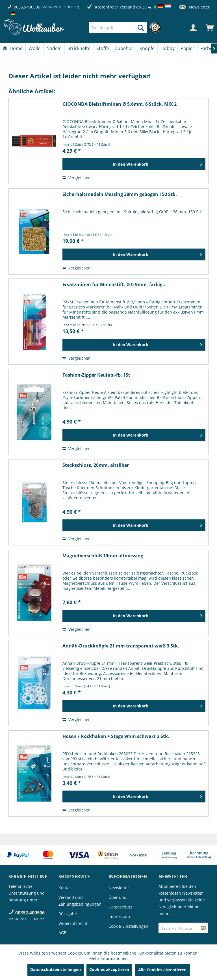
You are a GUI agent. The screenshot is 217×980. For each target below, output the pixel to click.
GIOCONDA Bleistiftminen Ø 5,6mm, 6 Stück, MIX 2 (120, 104)
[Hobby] (168, 48)
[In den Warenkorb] (134, 164)
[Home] (13, 48)
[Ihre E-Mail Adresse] (179, 928)
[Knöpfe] (147, 48)
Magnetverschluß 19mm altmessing (103, 556)
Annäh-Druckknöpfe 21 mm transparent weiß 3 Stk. (121, 646)
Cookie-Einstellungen (128, 926)
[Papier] (187, 48)
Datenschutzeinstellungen (56, 969)
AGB (62, 933)
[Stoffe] (103, 48)
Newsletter (195, 7)
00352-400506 (27, 7)
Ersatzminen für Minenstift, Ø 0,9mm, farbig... (115, 285)
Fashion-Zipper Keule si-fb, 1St (96, 375)
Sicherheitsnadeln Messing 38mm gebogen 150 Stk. (120, 194)
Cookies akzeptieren (109, 969)
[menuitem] (126, 28)
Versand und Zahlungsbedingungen (80, 901)
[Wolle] (34, 48)
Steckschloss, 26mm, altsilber (96, 465)
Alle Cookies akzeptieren (162, 970)
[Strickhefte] (79, 48)
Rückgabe (68, 914)
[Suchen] (141, 28)
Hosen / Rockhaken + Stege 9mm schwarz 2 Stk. (116, 736)
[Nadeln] (54, 48)
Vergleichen (77, 178)
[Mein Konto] (193, 28)
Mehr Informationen (108, 958)
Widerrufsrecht (73, 923)
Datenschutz (120, 907)
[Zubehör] (124, 48)
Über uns (117, 897)
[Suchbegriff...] (118, 28)
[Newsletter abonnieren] (203, 928)
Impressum (119, 917)
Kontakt (66, 888)
